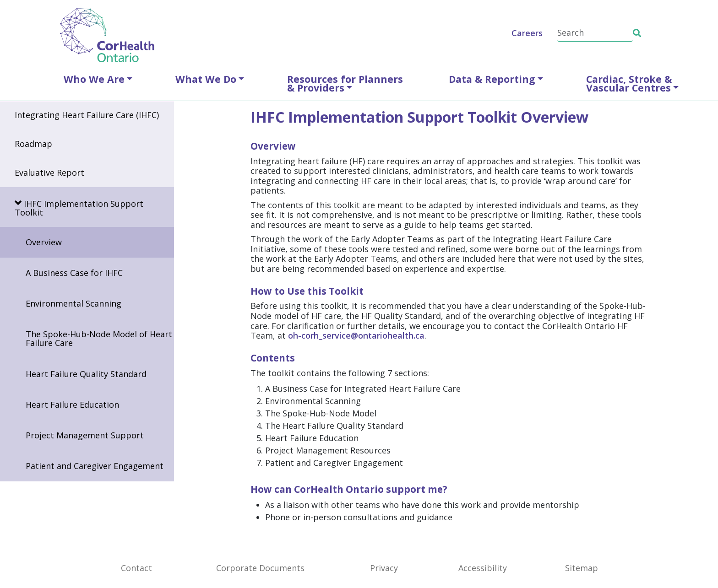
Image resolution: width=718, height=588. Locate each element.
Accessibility (483, 568)
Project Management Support (85, 435)
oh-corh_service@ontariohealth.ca (356, 335)
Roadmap (33, 144)
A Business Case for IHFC (74, 273)
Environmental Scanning (73, 303)
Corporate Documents (260, 568)
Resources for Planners (345, 83)
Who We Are (94, 79)
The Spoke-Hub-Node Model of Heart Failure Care (99, 338)
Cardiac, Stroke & (629, 83)
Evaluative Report (49, 173)
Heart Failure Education (72, 405)
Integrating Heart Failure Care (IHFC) (87, 115)
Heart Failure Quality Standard (86, 374)
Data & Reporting (492, 79)
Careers (527, 33)
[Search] (595, 33)
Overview (44, 242)
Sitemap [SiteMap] (582, 568)
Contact (136, 568)
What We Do (206, 79)
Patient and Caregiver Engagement (95, 466)
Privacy (384, 568)
